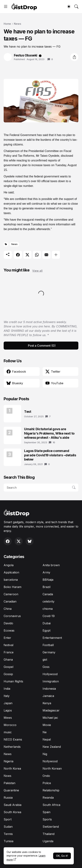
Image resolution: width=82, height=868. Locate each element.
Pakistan (9, 783)
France (9, 652)
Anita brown (51, 565)
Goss (46, 667)
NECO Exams (13, 739)
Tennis (8, 834)
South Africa (51, 805)
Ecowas (9, 630)
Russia (8, 798)
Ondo (46, 776)
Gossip (8, 674)
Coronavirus (12, 616)
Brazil (46, 587)
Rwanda (48, 798)
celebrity (48, 601)
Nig (45, 754)
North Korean (52, 768)
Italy (7, 696)
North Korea (12, 768)
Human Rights (13, 681)
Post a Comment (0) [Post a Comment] (42, 346)
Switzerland (51, 827)
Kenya (47, 703)
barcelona (11, 580)
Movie (47, 725)
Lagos (8, 710)
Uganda (48, 841)
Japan (8, 703)
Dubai (47, 623)
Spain (46, 812)
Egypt (46, 630)
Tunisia (8, 841)
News (18, 24)
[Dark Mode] (69, 7)
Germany (49, 652)
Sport (8, 819)
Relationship (51, 790)
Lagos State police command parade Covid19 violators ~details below (50, 455)
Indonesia (49, 689)
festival (8, 645)
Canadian (10, 601)
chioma (48, 609)
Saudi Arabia (13, 805)
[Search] (76, 7)
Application (11, 572)
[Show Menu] (6, 7)
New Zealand (52, 747)
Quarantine (11, 790)
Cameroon (11, 594)
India (7, 689)
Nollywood (50, 761)
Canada (48, 594)
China (8, 609)
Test (28, 412)
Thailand (48, 834)
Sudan (8, 827)
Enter (7, 638)
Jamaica (48, 696)
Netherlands (12, 747)
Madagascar (51, 710)
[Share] (74, 57)
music (8, 732)
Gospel (8, 667)
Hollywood (50, 674)
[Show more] (56, 255)
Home (7, 24)
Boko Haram (13, 587)
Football (48, 645)
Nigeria (8, 761)
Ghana (8, 660)
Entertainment (52, 638)
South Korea (12, 812)
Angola (9, 565)
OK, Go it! (62, 856)
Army (46, 572)
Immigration (51, 681)
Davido (8, 623)
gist (45, 660)
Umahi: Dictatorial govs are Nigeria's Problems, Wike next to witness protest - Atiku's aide (49, 433)
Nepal (47, 739)
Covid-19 (49, 616)
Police (47, 783)
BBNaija (48, 580)
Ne (45, 732)
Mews (8, 718)
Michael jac (50, 718)
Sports (47, 819)
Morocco (10, 725)
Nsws (7, 776)
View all (37, 271)
